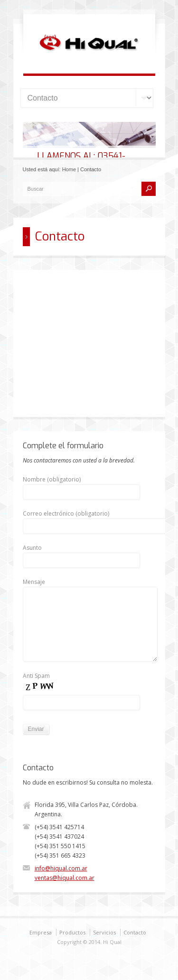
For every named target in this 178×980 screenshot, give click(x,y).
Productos (72, 932)
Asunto (82, 554)
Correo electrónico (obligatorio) (96, 520)
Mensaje (90, 587)
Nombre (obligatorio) (82, 485)
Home (69, 169)
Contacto (135, 932)
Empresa (41, 932)
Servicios (104, 932)
